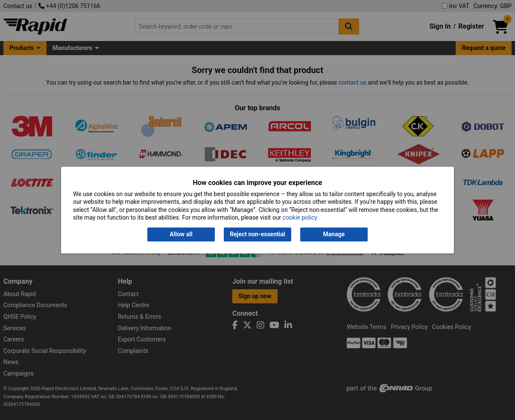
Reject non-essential (257, 235)
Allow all (181, 235)
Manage (334, 235)
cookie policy (300, 217)
